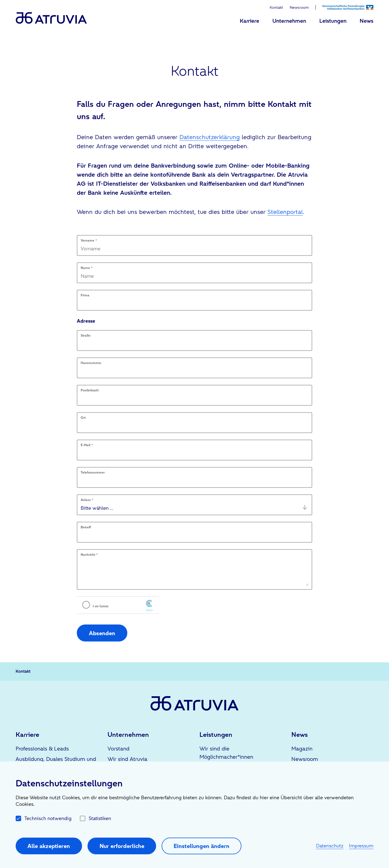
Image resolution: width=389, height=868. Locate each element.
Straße (86, 336)
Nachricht (89, 555)
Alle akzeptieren (49, 846)
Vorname (89, 240)
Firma (85, 295)
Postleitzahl (90, 390)
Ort (83, 418)
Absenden (102, 633)
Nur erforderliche (122, 846)
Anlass (87, 500)
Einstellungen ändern (201, 846)
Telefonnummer (93, 472)
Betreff (86, 527)
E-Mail (87, 445)
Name (87, 268)
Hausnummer (91, 363)
